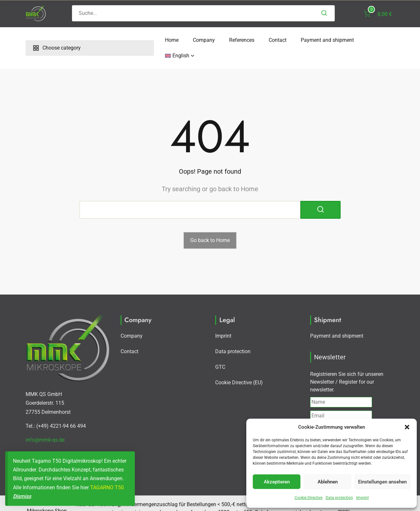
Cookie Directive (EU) (239, 367)
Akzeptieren (277, 482)
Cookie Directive (309, 498)
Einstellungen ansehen (382, 482)
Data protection (339, 498)
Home (105, 40)
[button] (407, 427)
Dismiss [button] (22, 496)
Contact (211, 40)
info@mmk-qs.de (45, 424)
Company (137, 40)
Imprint (362, 498)
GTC (220, 351)
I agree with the (347, 412)
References (175, 40)
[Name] (341, 387)
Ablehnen (328, 482)
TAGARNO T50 (107, 488)
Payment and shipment (261, 40)
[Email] (341, 400)
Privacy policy (367, 412)
